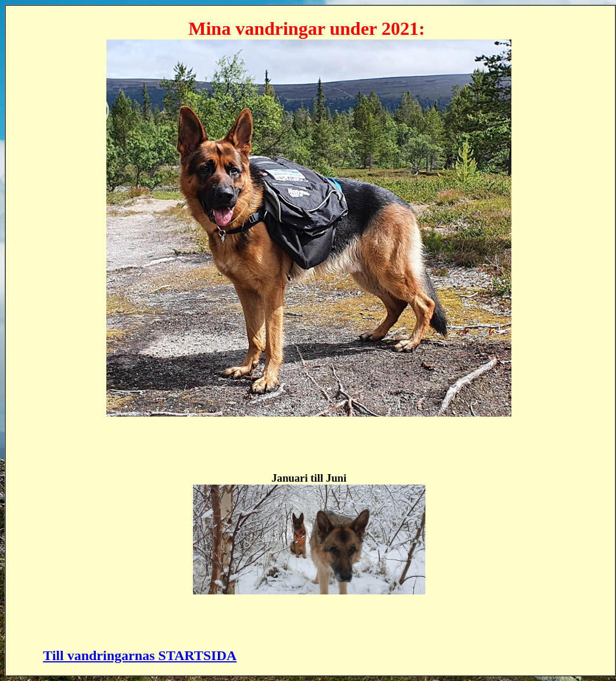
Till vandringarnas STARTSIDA (140, 655)
